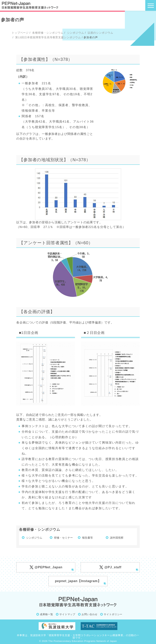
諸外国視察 (117, 538)
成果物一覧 (47, 614)
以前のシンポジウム (100, 33)
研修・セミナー (63, 538)
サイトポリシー (113, 614)
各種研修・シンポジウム (47, 33)
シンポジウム (75, 33)
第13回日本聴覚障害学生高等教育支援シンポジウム (48, 37)
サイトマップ (67, 614)
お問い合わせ (90, 614)
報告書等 (87, 538)
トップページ (20, 33)
